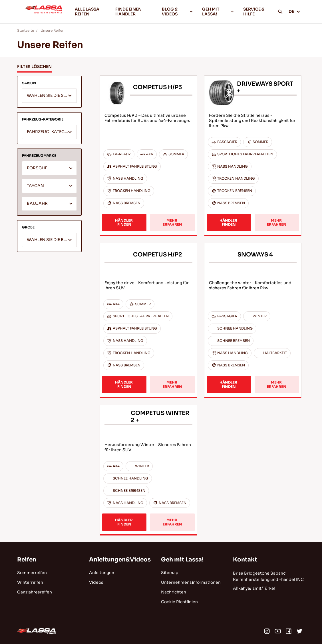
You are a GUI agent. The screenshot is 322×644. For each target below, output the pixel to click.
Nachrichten (174, 592)
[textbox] (49, 96)
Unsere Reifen (53, 30)
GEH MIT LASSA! (218, 12)
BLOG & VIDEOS (177, 12)
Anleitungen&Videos (120, 560)
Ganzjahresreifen (35, 592)
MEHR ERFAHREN (172, 222)
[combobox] (49, 96)
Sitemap (170, 573)
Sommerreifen (32, 573)
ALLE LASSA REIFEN (87, 12)
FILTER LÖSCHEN (34, 67)
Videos (96, 582)
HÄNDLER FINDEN (124, 222)
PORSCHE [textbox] (37, 168)
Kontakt (245, 560)
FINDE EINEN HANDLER (128, 12)
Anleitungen (102, 573)
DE (294, 11)
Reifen (27, 560)
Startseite (26, 30)
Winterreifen (30, 582)
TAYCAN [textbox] (35, 186)
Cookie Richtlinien (179, 602)
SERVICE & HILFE (254, 12)
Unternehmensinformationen (191, 582)
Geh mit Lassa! (182, 560)
